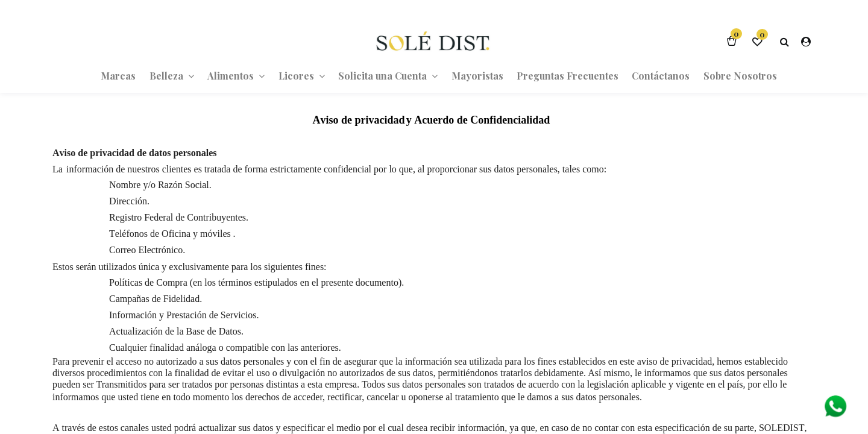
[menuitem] (118, 75)
